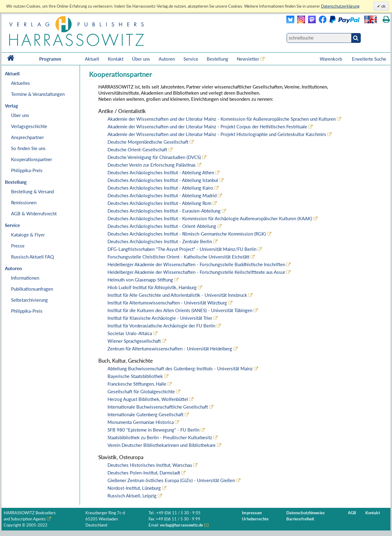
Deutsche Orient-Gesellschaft (137, 149)
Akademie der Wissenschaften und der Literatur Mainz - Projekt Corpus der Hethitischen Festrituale (207, 126)
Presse (18, 246)
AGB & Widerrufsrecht (34, 213)
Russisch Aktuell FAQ (32, 257)
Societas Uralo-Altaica (130, 333)
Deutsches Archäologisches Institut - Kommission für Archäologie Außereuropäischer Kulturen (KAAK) (210, 218)
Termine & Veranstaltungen (38, 94)
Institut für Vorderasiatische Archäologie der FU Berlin (161, 326)
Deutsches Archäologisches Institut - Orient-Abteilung (162, 226)
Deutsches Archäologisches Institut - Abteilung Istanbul (163, 180)
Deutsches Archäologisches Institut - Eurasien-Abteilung (164, 211)
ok (383, 6)
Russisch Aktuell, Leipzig (132, 496)
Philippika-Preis (27, 170)
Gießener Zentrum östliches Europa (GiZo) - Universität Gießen (171, 480)
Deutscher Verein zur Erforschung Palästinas (152, 165)
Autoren (167, 59)
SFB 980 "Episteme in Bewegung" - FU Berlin (153, 430)
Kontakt (116, 59)
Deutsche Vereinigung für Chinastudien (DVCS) (154, 157)
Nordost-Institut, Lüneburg (134, 488)
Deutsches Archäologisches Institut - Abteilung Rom (159, 203)
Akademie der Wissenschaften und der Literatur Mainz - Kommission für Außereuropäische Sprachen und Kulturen (222, 119)
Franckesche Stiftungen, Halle (137, 384)
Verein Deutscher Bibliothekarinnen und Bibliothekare (162, 445)
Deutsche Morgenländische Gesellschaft (148, 142)
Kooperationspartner (32, 159)
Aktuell (92, 59)
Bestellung (217, 59)
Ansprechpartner (27, 137)
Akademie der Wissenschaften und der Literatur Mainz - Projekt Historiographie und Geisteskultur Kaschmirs (217, 134)
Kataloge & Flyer (28, 235)
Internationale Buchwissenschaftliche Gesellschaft (158, 407)
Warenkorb (332, 59)
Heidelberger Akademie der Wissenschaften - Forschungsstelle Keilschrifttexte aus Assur (196, 272)
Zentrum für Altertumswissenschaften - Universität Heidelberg (170, 349)
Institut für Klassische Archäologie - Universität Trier (160, 318)
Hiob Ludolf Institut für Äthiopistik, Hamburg (152, 287)
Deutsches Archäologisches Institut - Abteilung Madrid (162, 195)
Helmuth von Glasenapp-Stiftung (140, 280)
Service (191, 59)
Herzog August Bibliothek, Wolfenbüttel (148, 399)
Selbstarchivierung (29, 300)
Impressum (252, 513)
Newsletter (248, 59)
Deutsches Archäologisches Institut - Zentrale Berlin (160, 241)
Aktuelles (21, 83)
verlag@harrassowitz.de (181, 525)
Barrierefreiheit (300, 519)
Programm (50, 59)
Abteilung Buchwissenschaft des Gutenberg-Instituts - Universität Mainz (180, 368)
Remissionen (24, 202)
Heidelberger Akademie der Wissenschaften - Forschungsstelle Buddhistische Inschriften (196, 264)
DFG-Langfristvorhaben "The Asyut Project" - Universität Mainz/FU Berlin (182, 249)
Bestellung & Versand (32, 191)
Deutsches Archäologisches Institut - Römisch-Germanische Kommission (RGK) (187, 234)
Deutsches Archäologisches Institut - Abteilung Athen (161, 172)
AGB (352, 513)
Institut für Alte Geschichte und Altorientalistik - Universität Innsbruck (177, 295)
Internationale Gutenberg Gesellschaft (145, 414)
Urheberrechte (255, 519)
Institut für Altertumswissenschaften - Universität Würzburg (167, 303)
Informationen (25, 278)
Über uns (141, 59)
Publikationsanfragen (32, 289)
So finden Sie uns (28, 148)
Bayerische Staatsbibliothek (135, 376)
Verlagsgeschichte (29, 126)
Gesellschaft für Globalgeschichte (141, 391)
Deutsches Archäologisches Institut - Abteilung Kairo (160, 188)
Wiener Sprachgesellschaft (134, 341)
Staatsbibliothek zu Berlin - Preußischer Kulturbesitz (160, 437)
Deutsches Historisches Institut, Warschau (150, 465)
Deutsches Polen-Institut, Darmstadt (144, 473)
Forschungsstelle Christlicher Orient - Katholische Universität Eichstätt (178, 257)
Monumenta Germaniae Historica (141, 422)
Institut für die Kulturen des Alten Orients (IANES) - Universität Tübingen (180, 310)
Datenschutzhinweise (305, 513)
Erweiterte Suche (369, 59)
